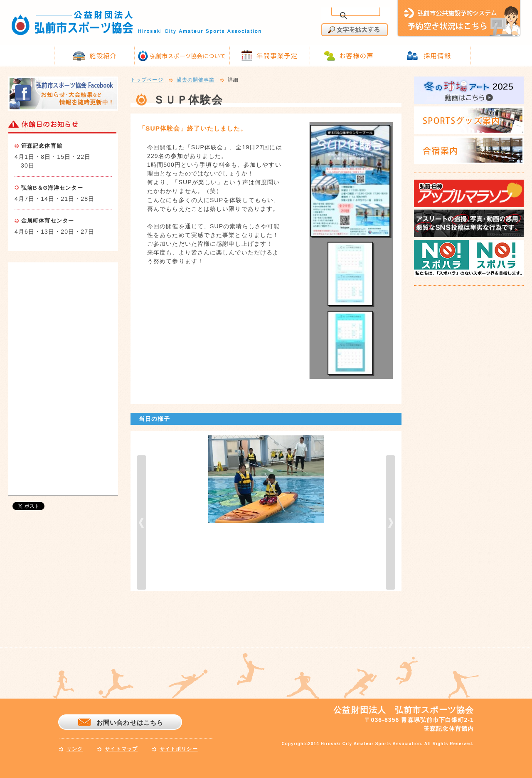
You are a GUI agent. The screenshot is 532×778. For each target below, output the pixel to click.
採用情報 (437, 55)
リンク (75, 749)
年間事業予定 (277, 55)
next (390, 522)
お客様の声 (356, 55)
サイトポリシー (179, 749)
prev (142, 522)
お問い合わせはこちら (130, 722)
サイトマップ (121, 749)
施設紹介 (103, 55)
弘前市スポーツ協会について (188, 56)
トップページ (147, 80)
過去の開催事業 (196, 80)
